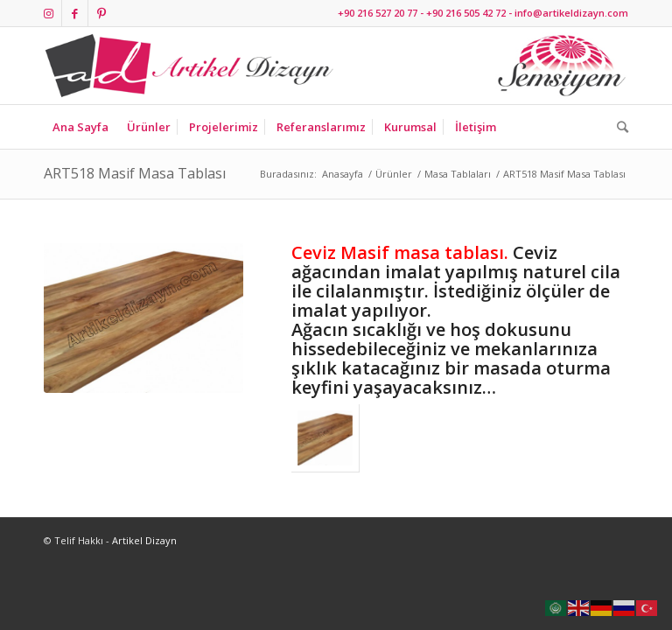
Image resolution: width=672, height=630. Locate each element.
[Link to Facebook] (75, 13)
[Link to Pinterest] (101, 13)
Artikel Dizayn (144, 540)
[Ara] (618, 127)
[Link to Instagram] (49, 13)
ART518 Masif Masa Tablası (135, 173)
